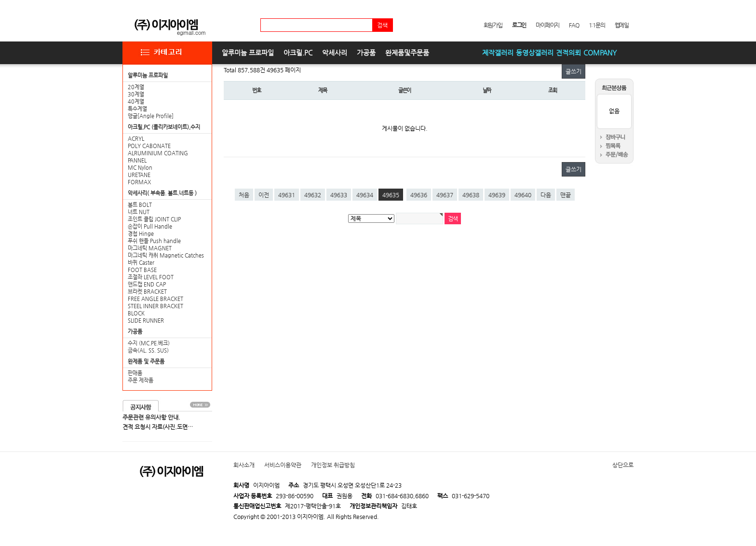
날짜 (487, 90)
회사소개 (244, 465)
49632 (313, 195)
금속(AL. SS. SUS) (148, 350)
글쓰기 (574, 71)
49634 (365, 195)
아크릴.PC (298, 53)
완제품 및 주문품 (146, 362)
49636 (419, 195)
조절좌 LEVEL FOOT (151, 277)
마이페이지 (547, 25)
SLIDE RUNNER (146, 321)
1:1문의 (597, 25)
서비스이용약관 (283, 465)
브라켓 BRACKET (147, 292)
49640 (523, 195)
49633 (339, 195)
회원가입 (493, 25)
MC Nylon (140, 168)
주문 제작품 (141, 380)
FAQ (574, 25)
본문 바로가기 (0, 0)
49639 (497, 195)
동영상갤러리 (535, 53)
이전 (264, 195)
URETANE (139, 175)
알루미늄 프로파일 (248, 53)
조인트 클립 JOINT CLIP (154, 219)
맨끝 (566, 195)
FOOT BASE (142, 270)
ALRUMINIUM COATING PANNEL (158, 157)
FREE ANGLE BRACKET (155, 299)
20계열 (136, 87)
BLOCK (136, 313)
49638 (471, 195)
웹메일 (622, 25)
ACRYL (136, 139)
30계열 (136, 94)
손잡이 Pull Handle (150, 226)
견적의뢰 (568, 53)
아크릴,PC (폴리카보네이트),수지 (164, 127)
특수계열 (137, 109)
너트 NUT (139, 212)
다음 (546, 195)
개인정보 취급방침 (333, 465)
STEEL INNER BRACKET (155, 306)
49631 (287, 195)
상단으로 (623, 465)
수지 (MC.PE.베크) (149, 343)
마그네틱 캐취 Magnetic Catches (166, 255)
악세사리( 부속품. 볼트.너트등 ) (162, 193)
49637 (445, 195)
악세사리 (335, 53)
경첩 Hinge (141, 234)
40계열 (136, 102)
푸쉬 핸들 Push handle (154, 241)
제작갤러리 (498, 53)
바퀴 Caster (141, 263)
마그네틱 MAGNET (150, 248)
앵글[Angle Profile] (151, 116)
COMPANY (600, 53)
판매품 (135, 373)
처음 (244, 195)
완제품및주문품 (407, 53)
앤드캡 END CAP (147, 284)
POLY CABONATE (149, 146)
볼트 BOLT (140, 205)
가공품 (366, 53)
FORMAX (139, 182)
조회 (553, 90)
